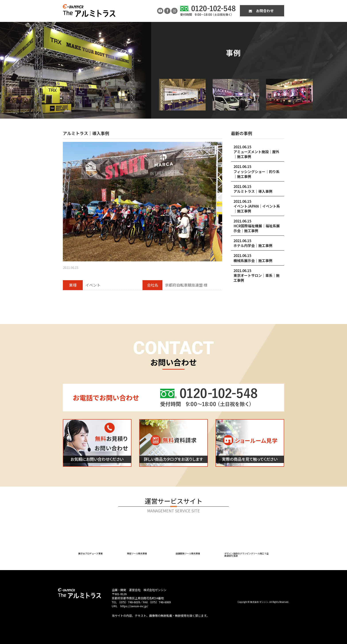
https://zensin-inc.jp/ (134, 606)
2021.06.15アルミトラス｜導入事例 (253, 189)
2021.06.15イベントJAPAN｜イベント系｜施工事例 (257, 206)
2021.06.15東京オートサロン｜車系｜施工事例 (256, 275)
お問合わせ (265, 11)
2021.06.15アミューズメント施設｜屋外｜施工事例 (256, 152)
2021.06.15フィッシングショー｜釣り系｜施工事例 (256, 171)
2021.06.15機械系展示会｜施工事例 (253, 258)
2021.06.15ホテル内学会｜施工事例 (253, 243)
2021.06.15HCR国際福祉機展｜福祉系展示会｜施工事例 (257, 226)
